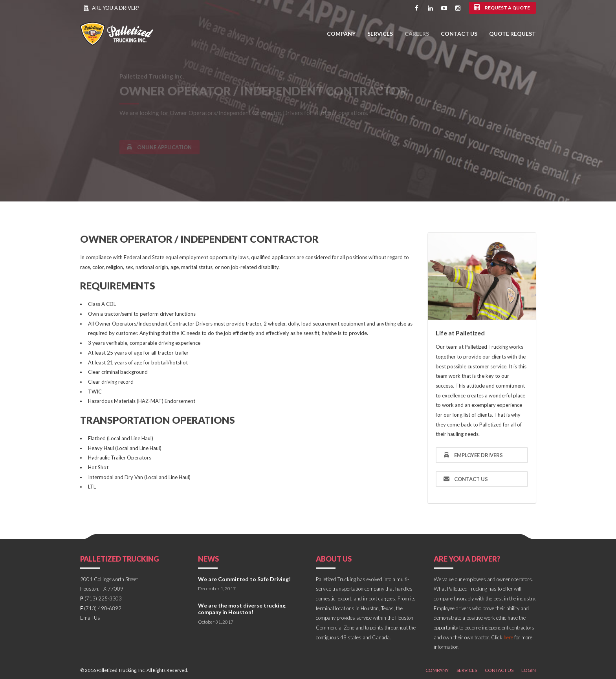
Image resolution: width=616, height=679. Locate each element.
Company (341, 34)
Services (380, 34)
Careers (417, 34)
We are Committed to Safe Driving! (244, 579)
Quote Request (512, 34)
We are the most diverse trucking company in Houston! (242, 609)
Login (529, 670)
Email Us (90, 618)
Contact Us (459, 34)
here (508, 637)
